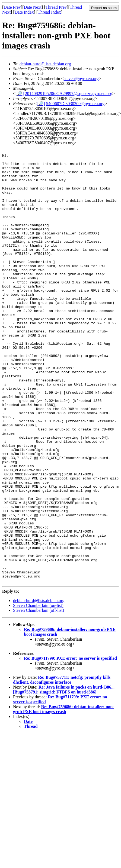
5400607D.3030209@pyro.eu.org (75, 104)
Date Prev (12, 7)
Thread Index (49, 12)
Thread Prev (56, 7)
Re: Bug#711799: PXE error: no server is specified (70, 744)
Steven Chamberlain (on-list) (38, 691)
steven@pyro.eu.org (81, 79)
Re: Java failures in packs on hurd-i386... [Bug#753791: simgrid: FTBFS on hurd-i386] (64, 775)
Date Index (24, 12)
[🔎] (20, 94)
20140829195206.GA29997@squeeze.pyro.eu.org (69, 94)
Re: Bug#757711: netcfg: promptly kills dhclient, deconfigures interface (62, 765)
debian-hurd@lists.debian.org (45, 64)
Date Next (33, 7)
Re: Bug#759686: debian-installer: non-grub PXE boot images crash (63, 795)
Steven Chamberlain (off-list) (39, 696)
